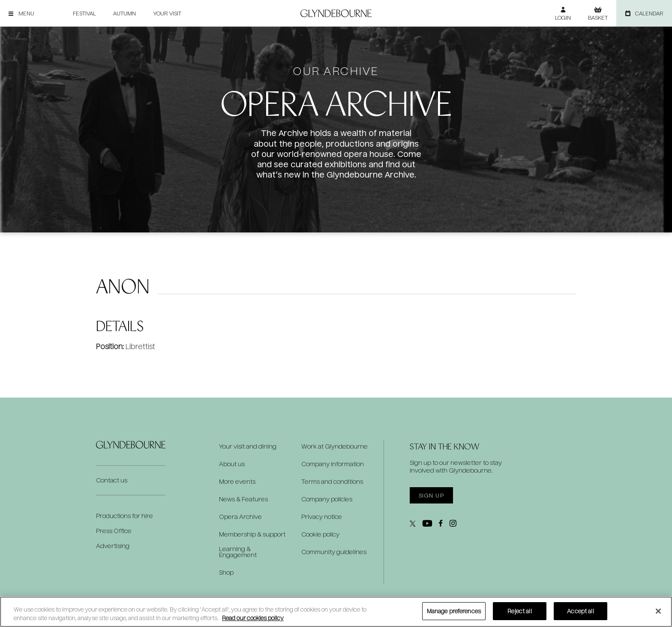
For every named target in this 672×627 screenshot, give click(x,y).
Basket (598, 18)
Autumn (124, 13)
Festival (84, 13)
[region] (336, 612)
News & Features (243, 499)
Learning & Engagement (238, 552)
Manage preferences (454, 611)
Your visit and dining (248, 446)
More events (237, 482)
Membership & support (252, 534)
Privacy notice (322, 517)
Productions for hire (124, 516)
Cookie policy (320, 534)
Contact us (112, 480)
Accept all (580, 611)
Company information (333, 464)
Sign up (431, 495)
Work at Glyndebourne (334, 446)
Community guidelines (334, 552)
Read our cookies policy (253, 618)
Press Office (114, 531)
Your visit (167, 13)
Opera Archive (240, 517)
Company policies (327, 499)
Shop (226, 573)
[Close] (658, 611)
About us (232, 464)
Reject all (519, 611)
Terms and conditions (332, 482)
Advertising (113, 546)
